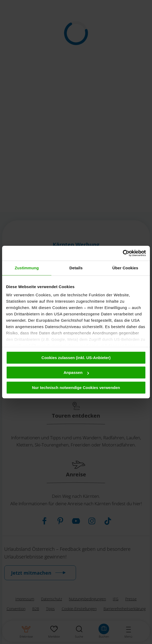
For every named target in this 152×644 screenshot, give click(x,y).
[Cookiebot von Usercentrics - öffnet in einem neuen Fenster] (123, 253)
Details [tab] (76, 268)
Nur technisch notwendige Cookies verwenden (76, 388)
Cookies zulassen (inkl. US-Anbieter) (76, 358)
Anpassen (76, 372)
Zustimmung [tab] (27, 268)
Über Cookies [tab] (125, 268)
